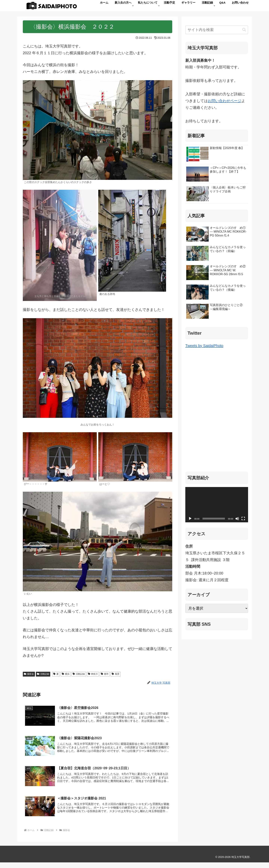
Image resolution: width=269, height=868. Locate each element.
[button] (244, 30)
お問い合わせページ (225, 101)
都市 (105, 674)
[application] (217, 505)
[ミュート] (237, 519)
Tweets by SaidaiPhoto (204, 346)
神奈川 (93, 674)
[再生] (190, 519)
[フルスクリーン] (243, 519)
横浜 (66, 674)
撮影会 (29, 674)
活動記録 (43, 674)
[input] (217, 30)
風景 (116, 674)
